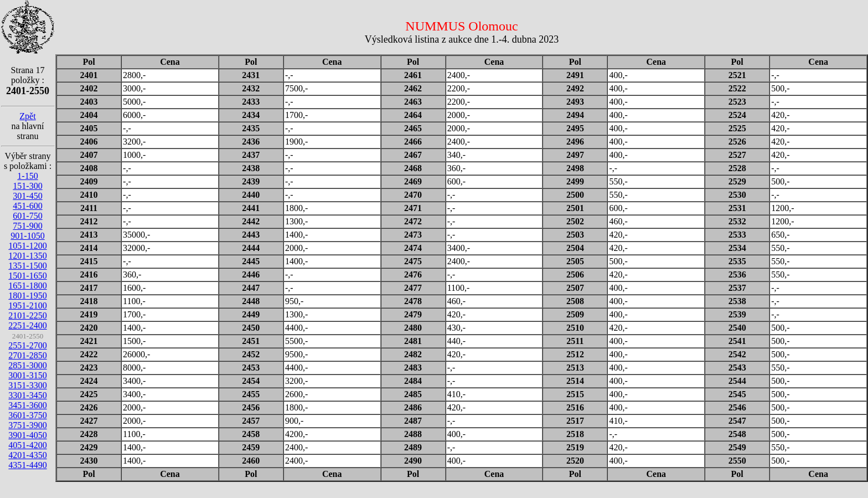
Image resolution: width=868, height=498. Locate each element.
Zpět (27, 116)
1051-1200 (27, 246)
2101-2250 (27, 315)
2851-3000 (27, 365)
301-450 (27, 196)
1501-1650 (27, 276)
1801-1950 (27, 296)
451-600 (27, 206)
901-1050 (27, 236)
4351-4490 (27, 465)
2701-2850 (27, 355)
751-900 (27, 226)
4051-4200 (27, 445)
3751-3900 (27, 425)
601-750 (27, 216)
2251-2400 (27, 325)
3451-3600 (27, 405)
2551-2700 (27, 345)
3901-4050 (27, 435)
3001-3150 (27, 375)
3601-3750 (27, 415)
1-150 (27, 176)
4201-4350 (27, 455)
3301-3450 (27, 395)
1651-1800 (27, 286)
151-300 (27, 186)
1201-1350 (27, 256)
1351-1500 (27, 266)
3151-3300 (27, 385)
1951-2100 (27, 306)
